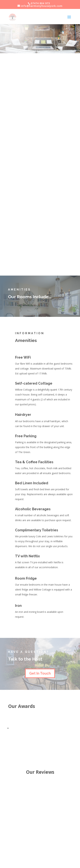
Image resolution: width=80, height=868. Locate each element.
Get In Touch (40, 673)
